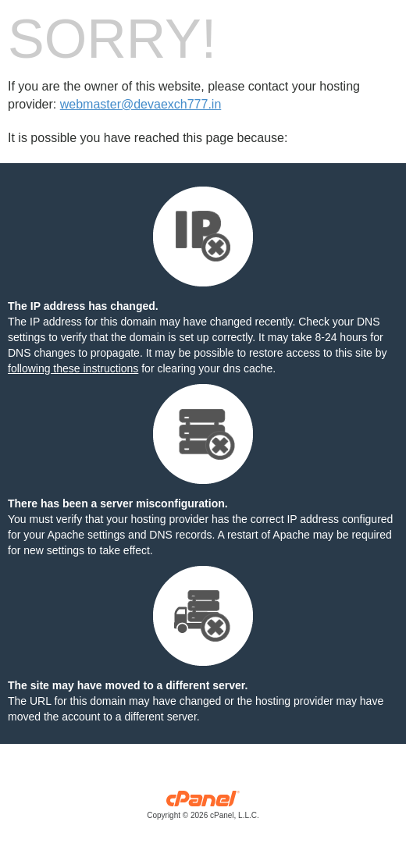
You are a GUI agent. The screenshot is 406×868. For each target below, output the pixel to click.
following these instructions (73, 368)
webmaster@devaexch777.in (141, 104)
